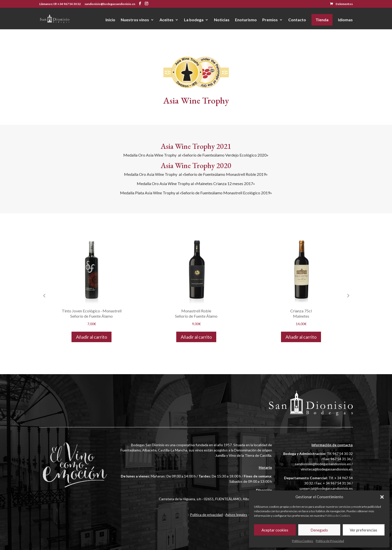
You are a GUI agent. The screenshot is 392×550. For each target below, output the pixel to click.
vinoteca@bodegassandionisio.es (327, 469)
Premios (270, 20)
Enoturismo (246, 20)
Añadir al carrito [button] (91, 337)
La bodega (194, 20)
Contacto (297, 20)
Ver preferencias (363, 530)
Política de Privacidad (330, 541)
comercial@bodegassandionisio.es (326, 488)
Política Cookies (303, 541)
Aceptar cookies (275, 530)
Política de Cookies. (338, 516)
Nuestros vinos (135, 20)
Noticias (222, 20)
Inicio (110, 20)
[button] (382, 497)
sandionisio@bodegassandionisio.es (323, 464)
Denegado (319, 530)
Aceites (166, 20)
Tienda (322, 20)
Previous (44, 295)
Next (348, 295)
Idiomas (345, 20)
